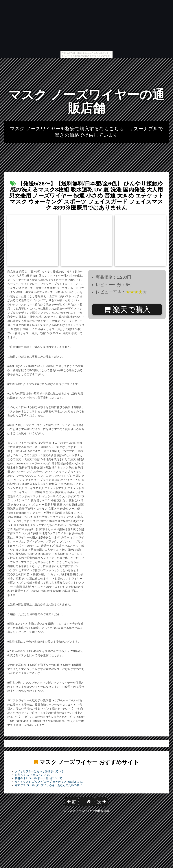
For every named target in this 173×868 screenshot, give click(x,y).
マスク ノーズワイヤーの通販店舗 (87, 101)
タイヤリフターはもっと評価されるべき (39, 771)
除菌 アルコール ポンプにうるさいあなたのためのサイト (50, 785)
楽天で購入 (127, 309)
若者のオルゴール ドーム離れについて (38, 778)
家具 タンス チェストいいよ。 (33, 775)
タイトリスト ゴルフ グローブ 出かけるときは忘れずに (49, 782)
